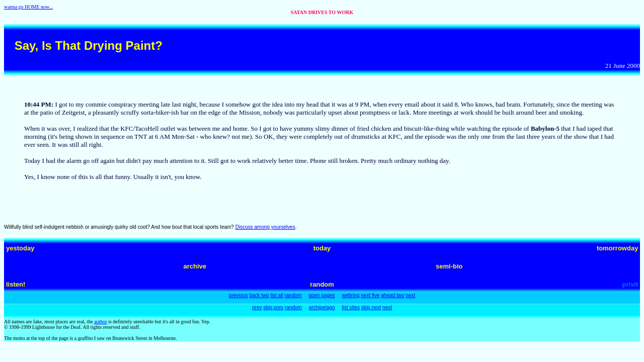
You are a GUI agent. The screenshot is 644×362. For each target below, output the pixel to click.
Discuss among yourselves (265, 227)
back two (259, 295)
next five (370, 295)
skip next (371, 307)
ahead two (392, 295)
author (101, 322)
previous (238, 295)
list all (277, 295)
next (410, 295)
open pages (321, 295)
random (293, 295)
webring (350, 295)
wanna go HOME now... (28, 7)
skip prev (273, 307)
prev (257, 307)
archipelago (322, 307)
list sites (351, 307)
